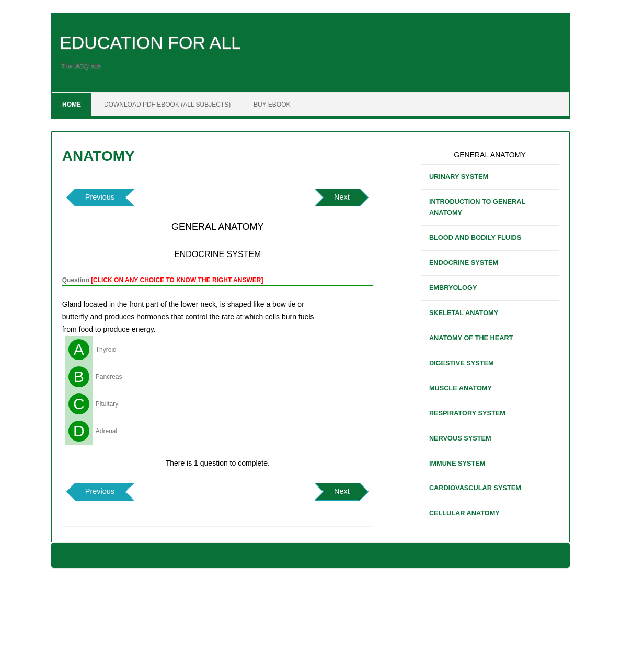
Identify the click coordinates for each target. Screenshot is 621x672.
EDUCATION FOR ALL (150, 42)
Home (72, 105)
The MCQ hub (81, 66)
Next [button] (342, 197)
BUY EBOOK (272, 105)
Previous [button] (100, 197)
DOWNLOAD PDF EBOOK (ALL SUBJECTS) (167, 105)
